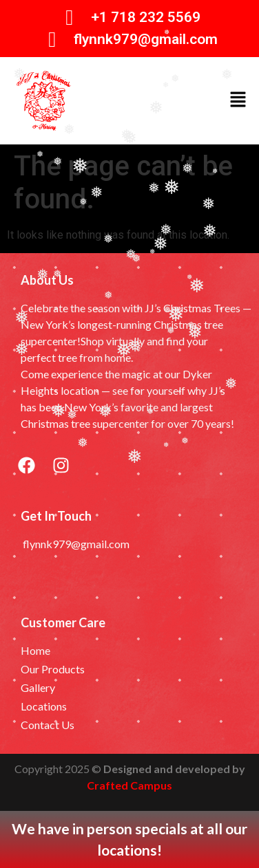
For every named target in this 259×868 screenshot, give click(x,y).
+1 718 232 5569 (146, 17)
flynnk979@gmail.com (146, 39)
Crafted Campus (129, 785)
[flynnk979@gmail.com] (53, 40)
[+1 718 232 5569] (70, 18)
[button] (238, 100)
